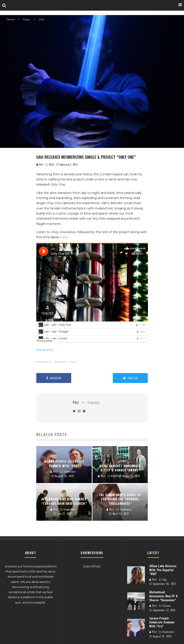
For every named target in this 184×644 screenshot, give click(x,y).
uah (75, 362)
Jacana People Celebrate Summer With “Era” (162, 622)
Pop (165, 580)
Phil (40, 164)
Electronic (45, 362)
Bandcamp (45, 350)
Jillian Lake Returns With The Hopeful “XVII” (163, 570)
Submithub (92, 566)
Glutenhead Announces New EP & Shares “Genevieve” (164, 596)
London (62, 362)
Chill (51, 164)
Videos (167, 606)
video (64, 237)
